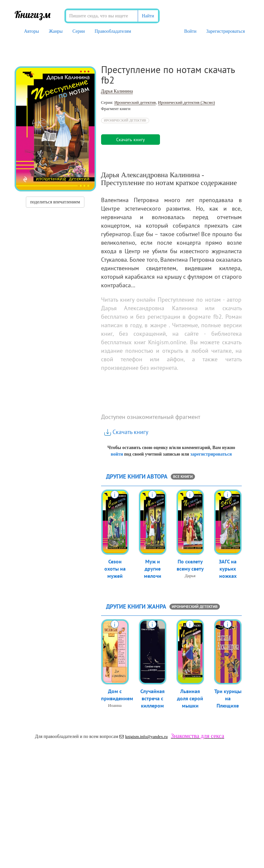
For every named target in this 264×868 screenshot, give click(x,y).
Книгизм (33, 14)
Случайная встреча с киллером (152, 699)
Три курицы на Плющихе (228, 699)
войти (117, 454)
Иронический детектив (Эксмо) (186, 102)
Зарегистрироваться (225, 31)
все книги (183, 476)
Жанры (56, 31)
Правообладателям (113, 31)
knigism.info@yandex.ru (144, 736)
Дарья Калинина (117, 91)
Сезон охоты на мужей (115, 569)
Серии (79, 31)
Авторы (32, 31)
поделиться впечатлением (55, 202)
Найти (148, 16)
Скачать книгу (126, 432)
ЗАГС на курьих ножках (228, 569)
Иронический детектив (135, 102)
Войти (190, 31)
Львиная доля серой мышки (190, 699)
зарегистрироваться (211, 454)
